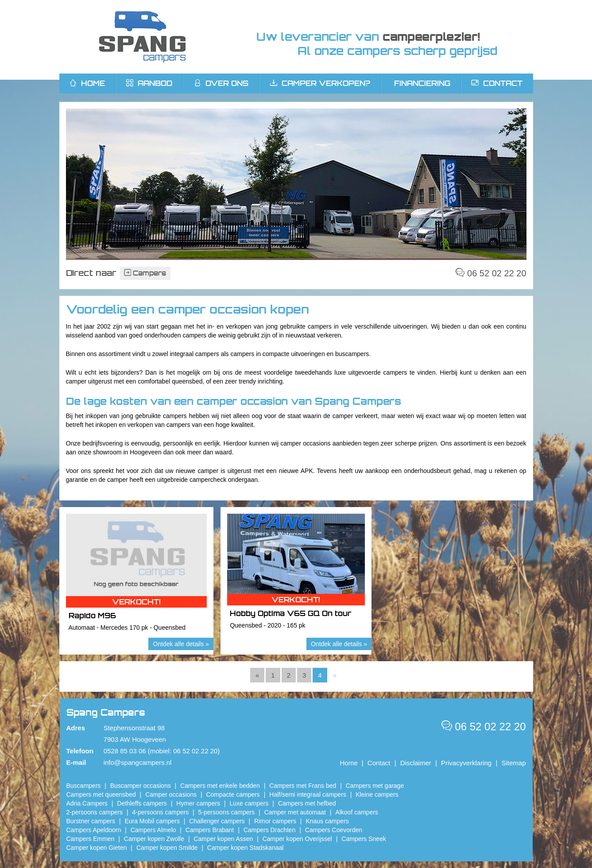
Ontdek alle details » (181, 644)
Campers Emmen (91, 839)
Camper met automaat (295, 812)
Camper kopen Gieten (97, 848)
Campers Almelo (153, 830)
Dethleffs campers (142, 803)
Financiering (422, 83)
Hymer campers (198, 803)
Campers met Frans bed (303, 786)
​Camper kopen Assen (223, 839)
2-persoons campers (95, 812)
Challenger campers (217, 821)
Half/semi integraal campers (308, 794)
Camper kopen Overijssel (297, 839)
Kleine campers (377, 794)
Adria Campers (87, 803)
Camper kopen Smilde (167, 848)
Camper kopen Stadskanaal (246, 848)
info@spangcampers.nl (138, 762)
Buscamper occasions (141, 786)
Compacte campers (233, 794)
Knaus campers (327, 821)
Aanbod (149, 83)
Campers (145, 273)
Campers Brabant (210, 830)
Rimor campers (275, 821)
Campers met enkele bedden (220, 786)
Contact (497, 83)
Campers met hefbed (307, 803)
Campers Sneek (364, 839)
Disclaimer (416, 763)
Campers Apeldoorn (94, 830)
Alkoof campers (356, 812)
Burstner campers (91, 821)
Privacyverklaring (466, 763)
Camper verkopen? (320, 83)
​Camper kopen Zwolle (154, 839)
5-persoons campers (227, 812)
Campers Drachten (270, 830)
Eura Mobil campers (152, 821)
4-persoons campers (161, 812)
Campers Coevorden (334, 830)
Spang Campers (142, 37)
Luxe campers (249, 803)
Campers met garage (375, 786)
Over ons (221, 83)
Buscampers (84, 786)
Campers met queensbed (101, 794)
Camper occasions (171, 794)
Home (349, 763)
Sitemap (513, 763)
